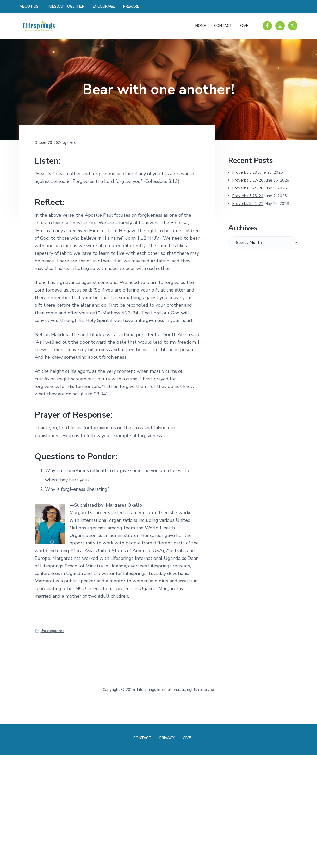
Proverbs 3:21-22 (248, 204)
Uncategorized (52, 631)
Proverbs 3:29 (245, 172)
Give (187, 738)
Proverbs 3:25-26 (248, 188)
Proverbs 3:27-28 (248, 180)
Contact (142, 738)
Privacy (167, 738)
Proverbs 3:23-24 (248, 196)
